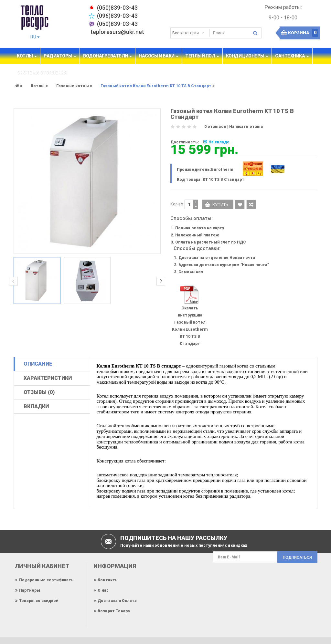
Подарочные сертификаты (47, 580)
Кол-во (177, 204)
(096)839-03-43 (117, 16)
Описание (38, 364)
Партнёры (30, 590)
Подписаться (297, 557)
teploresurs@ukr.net (117, 32)
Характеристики (48, 378)
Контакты (108, 580)
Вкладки (36, 406)
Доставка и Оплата (117, 601)
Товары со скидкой (39, 601)
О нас (103, 590)
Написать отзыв (246, 127)
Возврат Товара (114, 611)
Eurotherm (222, 170)
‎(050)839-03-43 (117, 8)
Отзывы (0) (39, 392)
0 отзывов (215, 127)
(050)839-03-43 (117, 24)
